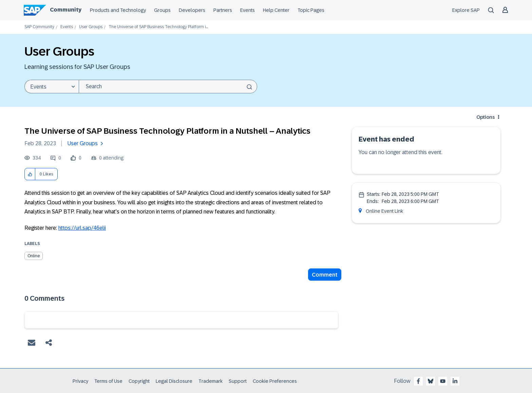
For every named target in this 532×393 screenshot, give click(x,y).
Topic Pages (311, 10)
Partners (223, 10)
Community (66, 10)
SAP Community (39, 27)
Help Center (276, 10)
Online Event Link (384, 211)
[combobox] (168, 87)
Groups (162, 10)
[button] (30, 174)
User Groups (91, 27)
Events (248, 10)
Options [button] (486, 117)
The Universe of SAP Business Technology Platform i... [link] (158, 27)
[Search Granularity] (52, 87)
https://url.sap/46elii (82, 228)
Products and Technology (118, 10)
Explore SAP (466, 10)
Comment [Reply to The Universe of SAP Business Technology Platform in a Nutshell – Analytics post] (325, 275)
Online (34, 256)
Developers (192, 10)
